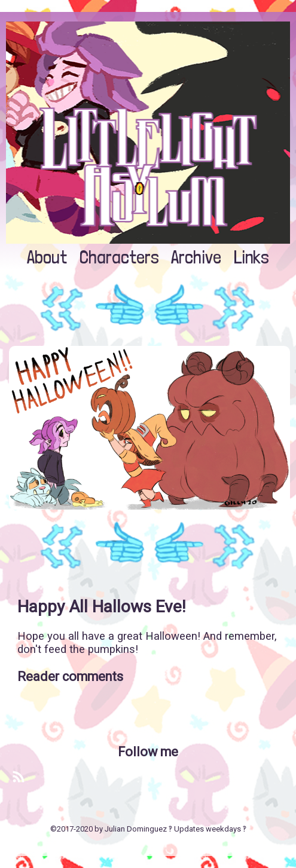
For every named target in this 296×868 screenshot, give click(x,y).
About (47, 257)
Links (251, 257)
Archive (196, 257)
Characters (119, 257)
